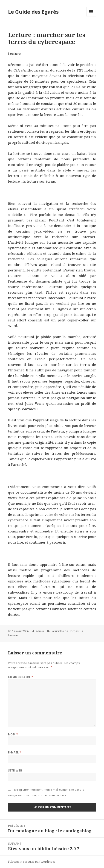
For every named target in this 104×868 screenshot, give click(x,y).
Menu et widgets (91, 16)
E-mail (15, 752)
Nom (13, 734)
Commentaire (21, 677)
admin (40, 631)
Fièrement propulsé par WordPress (32, 862)
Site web (15, 770)
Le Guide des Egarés (33, 12)
